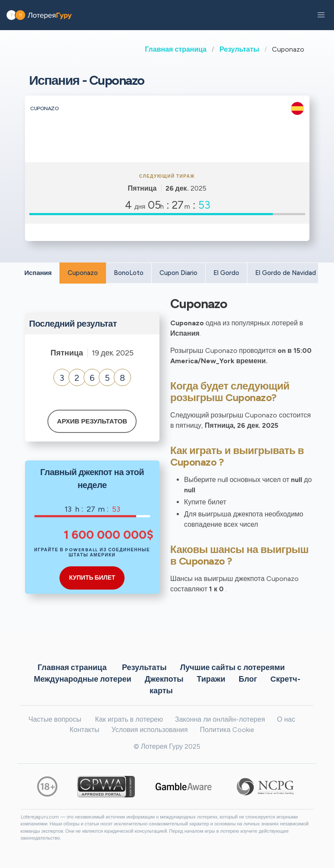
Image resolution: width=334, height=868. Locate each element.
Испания (38, 273)
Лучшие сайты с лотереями (233, 667)
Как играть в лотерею (129, 719)
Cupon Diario (178, 273)
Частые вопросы (55, 719)
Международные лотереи (82, 679)
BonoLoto (129, 273)
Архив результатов (92, 421)
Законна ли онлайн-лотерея (220, 719)
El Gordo (226, 273)
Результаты (239, 49)
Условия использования (150, 730)
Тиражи (211, 679)
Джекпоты (164, 679)
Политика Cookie (227, 730)
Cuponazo (83, 273)
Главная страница (176, 49)
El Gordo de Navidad (286, 273)
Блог (248, 679)
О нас (286, 719)
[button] (321, 15)
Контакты (84, 730)
